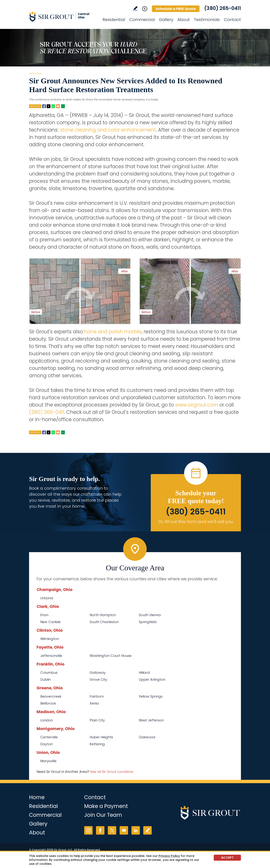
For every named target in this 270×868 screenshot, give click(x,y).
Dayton (46, 744)
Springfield (148, 622)
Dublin (45, 679)
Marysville (48, 761)
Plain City (97, 720)
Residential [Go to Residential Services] (114, 20)
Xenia (94, 703)
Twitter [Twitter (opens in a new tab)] (112, 830)
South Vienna (150, 615)
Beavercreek (51, 696)
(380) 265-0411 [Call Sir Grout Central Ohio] (223, 8)
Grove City (98, 679)
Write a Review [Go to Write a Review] (135, 8)
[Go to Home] (63, 17)
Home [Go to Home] (32, 73)
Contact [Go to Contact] (232, 20)
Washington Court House (111, 656)
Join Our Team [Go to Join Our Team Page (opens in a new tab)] (103, 815)
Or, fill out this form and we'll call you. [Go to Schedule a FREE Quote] (196, 522)
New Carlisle (50, 622)
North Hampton (103, 615)
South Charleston (104, 622)
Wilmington (50, 639)
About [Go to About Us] (184, 20)
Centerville (49, 737)
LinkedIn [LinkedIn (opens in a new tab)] (136, 830)
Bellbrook (48, 703)
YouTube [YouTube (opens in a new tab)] (124, 830)
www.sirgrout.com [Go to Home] (197, 405)
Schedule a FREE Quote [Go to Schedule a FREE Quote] (176, 9)
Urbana (47, 598)
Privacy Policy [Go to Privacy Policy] (169, 856)
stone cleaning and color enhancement (108, 130)
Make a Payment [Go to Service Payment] (106, 806)
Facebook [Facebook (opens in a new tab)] (100, 830)
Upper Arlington (152, 679)
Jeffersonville (51, 656)
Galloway (98, 673)
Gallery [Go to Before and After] (166, 20)
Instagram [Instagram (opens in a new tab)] (88, 830)
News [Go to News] (39, 73)
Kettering (97, 744)
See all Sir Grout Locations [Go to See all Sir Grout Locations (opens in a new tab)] (112, 772)
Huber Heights (101, 737)
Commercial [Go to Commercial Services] (142, 20)
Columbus (49, 673)
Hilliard (144, 673)
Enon (44, 615)
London (47, 720)
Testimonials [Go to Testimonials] (207, 20)
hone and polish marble (113, 332)
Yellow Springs (151, 696)
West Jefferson (151, 720)
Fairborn (97, 696)
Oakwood (147, 737)
